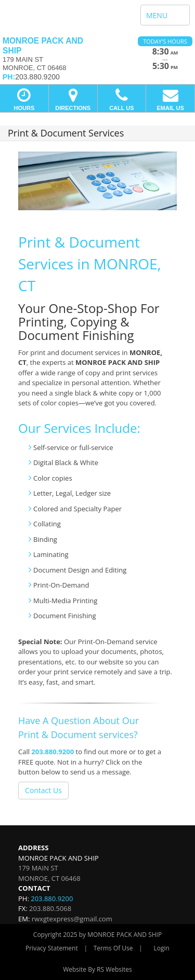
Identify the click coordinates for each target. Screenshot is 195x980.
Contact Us (43, 790)
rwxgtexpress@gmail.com (72, 919)
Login (162, 948)
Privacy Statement (52, 948)
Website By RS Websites (97, 969)
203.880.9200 (53, 752)
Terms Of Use (113, 948)
